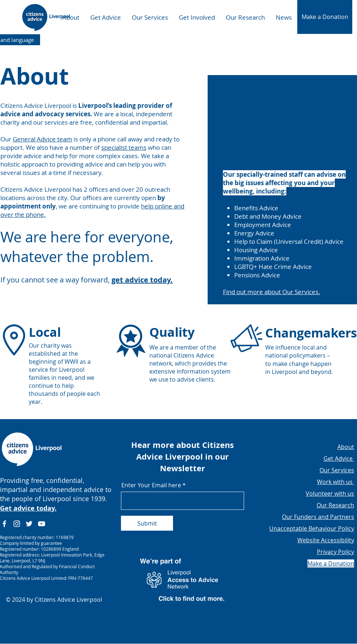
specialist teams (124, 147)
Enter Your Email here (151, 485)
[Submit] (147, 523)
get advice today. (142, 280)
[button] (325, 17)
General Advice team (42, 139)
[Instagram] (17, 524)
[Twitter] (29, 524)
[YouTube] (42, 524)
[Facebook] (4, 524)
